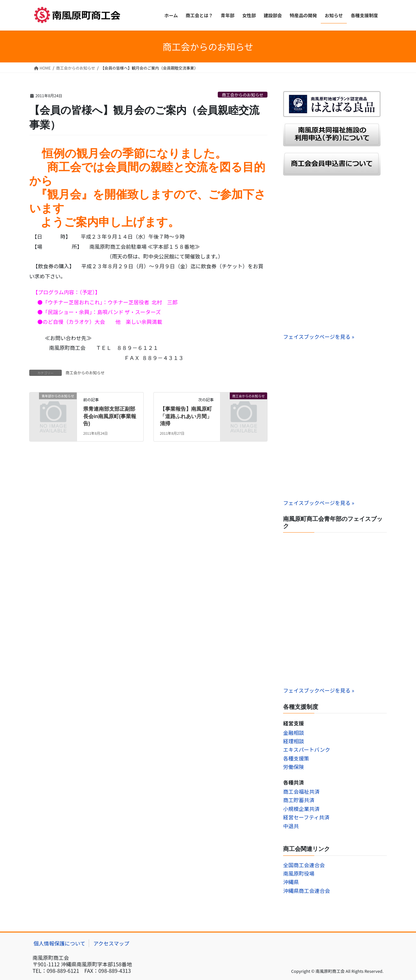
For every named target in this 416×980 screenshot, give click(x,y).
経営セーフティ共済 (306, 817)
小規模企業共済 (301, 809)
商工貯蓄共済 (299, 800)
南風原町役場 (299, 873)
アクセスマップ (111, 943)
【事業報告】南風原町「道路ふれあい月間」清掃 (186, 416)
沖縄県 (291, 882)
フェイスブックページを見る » (318, 337)
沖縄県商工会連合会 (306, 891)
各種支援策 (296, 758)
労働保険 (293, 767)
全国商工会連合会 (304, 865)
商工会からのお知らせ (243, 95)
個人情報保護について (59, 943)
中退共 (291, 826)
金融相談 (293, 733)
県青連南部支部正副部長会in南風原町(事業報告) (110, 416)
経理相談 (293, 741)
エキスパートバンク (306, 749)
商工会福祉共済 (301, 791)
